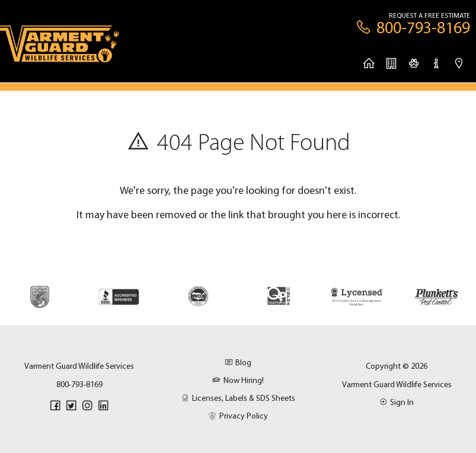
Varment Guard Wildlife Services (397, 384)
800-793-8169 (79, 384)
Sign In (397, 402)
